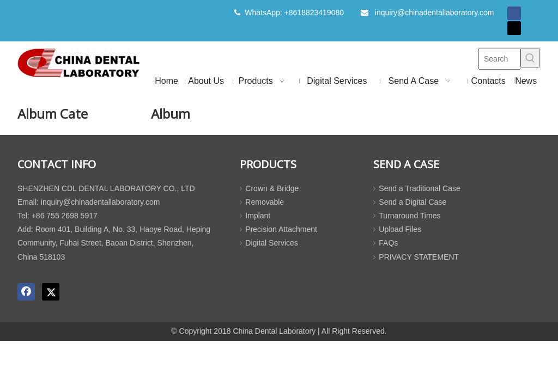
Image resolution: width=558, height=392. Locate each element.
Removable (265, 202)
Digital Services (271, 243)
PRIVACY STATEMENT (419, 257)
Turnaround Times (410, 216)
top (535, 345)
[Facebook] (514, 13)
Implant (258, 216)
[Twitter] (514, 28)
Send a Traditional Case (419, 188)
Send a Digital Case (413, 202)
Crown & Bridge (272, 188)
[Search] (499, 59)
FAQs (388, 243)
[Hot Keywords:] (530, 58)
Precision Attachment (281, 229)
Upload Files (400, 229)
